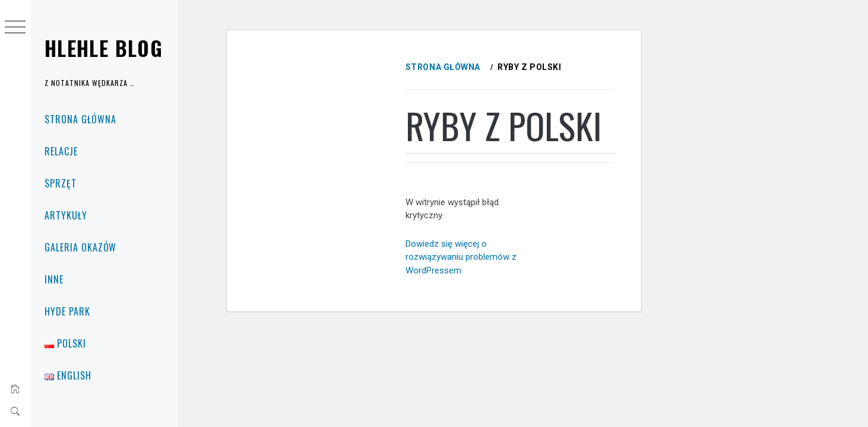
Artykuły (66, 215)
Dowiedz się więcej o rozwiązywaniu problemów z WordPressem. (484, 305)
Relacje (61, 151)
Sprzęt (61, 183)
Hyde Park (67, 311)
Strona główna (80, 119)
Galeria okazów (80, 247)
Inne (54, 279)
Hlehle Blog (104, 48)
